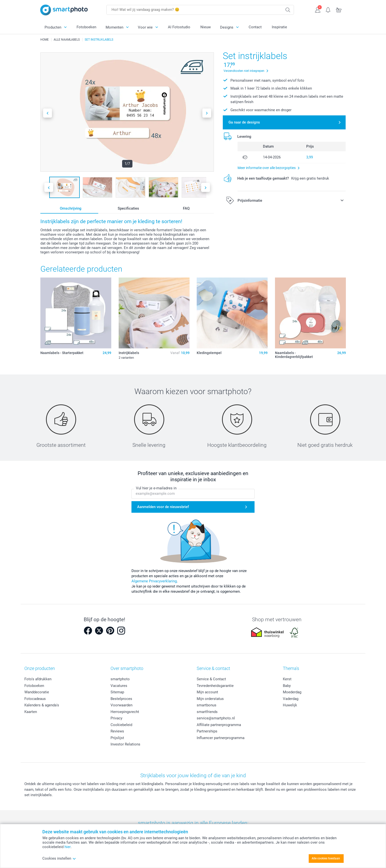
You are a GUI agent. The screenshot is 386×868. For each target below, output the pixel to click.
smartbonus (207, 705)
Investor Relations (125, 744)
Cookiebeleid (121, 725)
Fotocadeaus (35, 699)
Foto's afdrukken (38, 679)
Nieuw (206, 27)
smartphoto (120, 679)
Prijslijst (117, 738)
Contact (255, 27)
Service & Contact (211, 679)
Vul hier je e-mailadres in (156, 488)
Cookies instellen (59, 858)
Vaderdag (291, 699)
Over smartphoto (127, 668)
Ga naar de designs (244, 122)
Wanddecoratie (37, 692)
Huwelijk (290, 705)
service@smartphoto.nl (216, 718)
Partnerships (207, 731)
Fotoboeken (86, 27)
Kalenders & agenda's (42, 705)
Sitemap (117, 692)
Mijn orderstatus (210, 699)
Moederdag (292, 692)
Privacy (116, 718)
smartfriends (207, 712)
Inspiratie (279, 27)
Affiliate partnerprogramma (219, 725)
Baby (287, 686)
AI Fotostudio (179, 27)
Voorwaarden (121, 705)
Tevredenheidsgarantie (215, 686)
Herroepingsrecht (125, 712)
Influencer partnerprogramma (221, 738)
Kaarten (31, 712)
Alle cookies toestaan (326, 858)
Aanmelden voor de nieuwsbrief (163, 507)
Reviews (117, 731)
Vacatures (119, 686)
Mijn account (207, 692)
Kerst (287, 679)
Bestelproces (121, 699)
